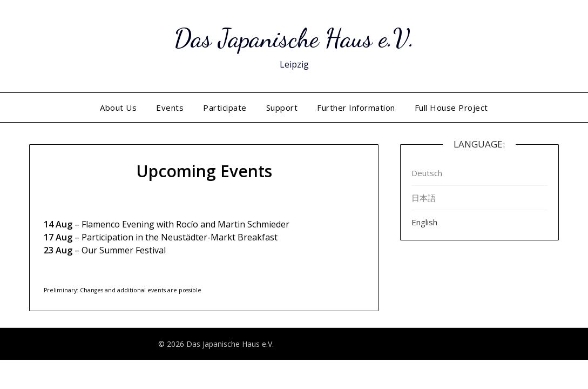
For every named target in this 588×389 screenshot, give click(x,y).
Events (170, 108)
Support (282, 108)
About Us (118, 108)
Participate (225, 108)
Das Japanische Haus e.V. (294, 38)
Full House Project (451, 108)
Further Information (356, 108)
